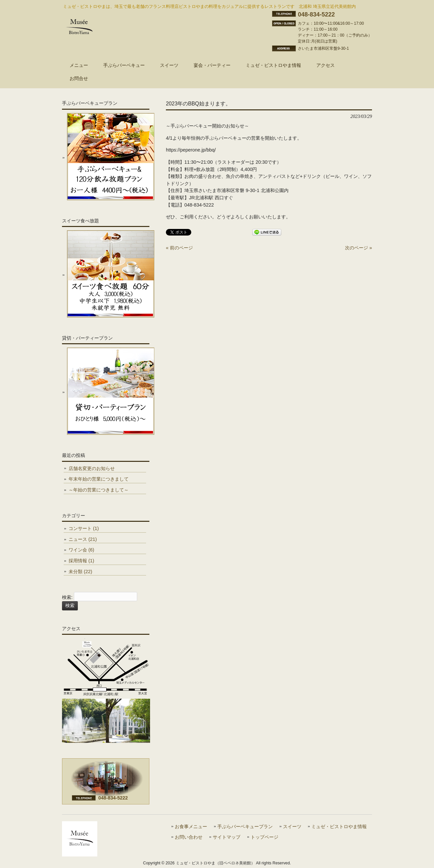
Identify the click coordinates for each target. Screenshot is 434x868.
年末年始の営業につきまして (99, 479)
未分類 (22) (80, 572)
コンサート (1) (84, 528)
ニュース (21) (83, 539)
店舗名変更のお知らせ (92, 468)
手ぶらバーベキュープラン (245, 827)
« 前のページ (179, 248)
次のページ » (358, 248)
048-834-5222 (316, 14)
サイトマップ (227, 837)
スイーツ (292, 827)
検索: (67, 598)
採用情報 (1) (81, 561)
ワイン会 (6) (81, 550)
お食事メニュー (191, 827)
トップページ (264, 837)
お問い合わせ (189, 837)
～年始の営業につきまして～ (99, 490)
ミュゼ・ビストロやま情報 (339, 827)
